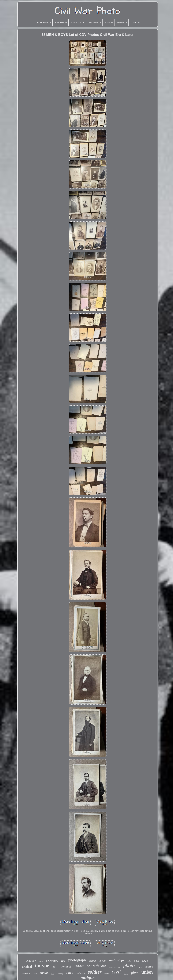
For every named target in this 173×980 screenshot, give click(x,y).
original (27, 967)
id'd (35, 974)
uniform (31, 961)
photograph (77, 960)
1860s (79, 966)
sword (107, 974)
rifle (63, 961)
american (27, 973)
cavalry (60, 974)
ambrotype (117, 960)
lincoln (102, 961)
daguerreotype (115, 967)
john (129, 961)
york (140, 967)
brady (53, 974)
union (147, 972)
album (92, 961)
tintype (42, 966)
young (41, 961)
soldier (95, 972)
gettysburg (52, 961)
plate (135, 973)
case (137, 961)
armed (149, 966)
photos (44, 973)
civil (116, 972)
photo (129, 965)
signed (126, 974)
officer (55, 967)
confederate (96, 966)
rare (70, 972)
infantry (146, 961)
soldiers (81, 973)
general (66, 966)
